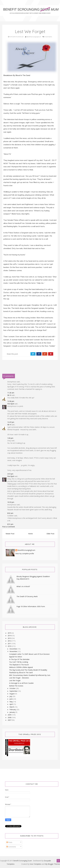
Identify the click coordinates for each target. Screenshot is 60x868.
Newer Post (10, 534)
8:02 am (10, 513)
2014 (10, 636)
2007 (10, 720)
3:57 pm (10, 474)
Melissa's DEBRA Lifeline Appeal (21, 667)
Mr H (9, 395)
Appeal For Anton (16, 657)
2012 (10, 641)
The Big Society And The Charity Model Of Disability (28, 670)
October (13, 688)
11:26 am (11, 393)
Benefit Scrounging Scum (23, 861)
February (13, 709)
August (12, 694)
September (14, 691)
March (12, 707)
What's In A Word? (23, 586)
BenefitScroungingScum (26, 550)
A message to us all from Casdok (21, 683)
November (14, 651)
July (11, 696)
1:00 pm (10, 438)
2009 (10, 715)
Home (30, 534)
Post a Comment (9, 527)
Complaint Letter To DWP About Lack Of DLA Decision (29, 654)
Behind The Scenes (16, 686)
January (12, 712)
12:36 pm (11, 401)
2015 (10, 633)
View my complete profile (25, 554)
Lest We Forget (15, 680)
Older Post (50, 534)
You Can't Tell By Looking (19, 662)
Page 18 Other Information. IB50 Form (31, 606)
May (11, 702)
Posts (9, 842)
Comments (11, 847)
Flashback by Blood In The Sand (21, 673)
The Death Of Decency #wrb (27, 596)
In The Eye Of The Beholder (19, 659)
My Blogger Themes (53, 864)
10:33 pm (11, 502)
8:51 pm (10, 524)
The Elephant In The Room (19, 665)
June (11, 699)
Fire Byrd (11, 404)
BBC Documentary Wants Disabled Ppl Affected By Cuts (30, 675)
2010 (10, 646)
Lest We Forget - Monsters (19, 678)
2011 (10, 644)
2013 (10, 638)
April (11, 704)
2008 (10, 717)
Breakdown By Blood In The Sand (17, 75)
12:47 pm (11, 422)
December (14, 649)
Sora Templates (36, 864)
